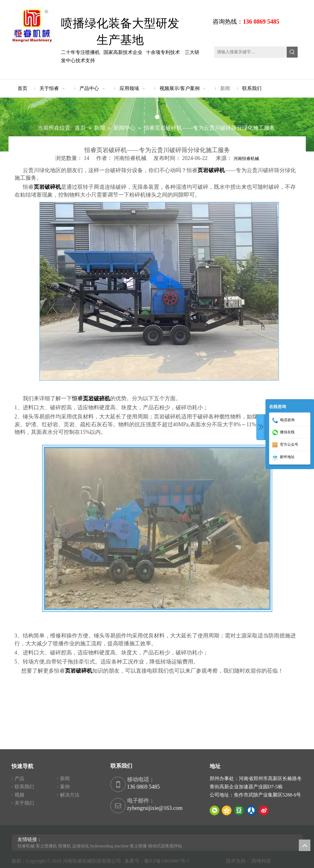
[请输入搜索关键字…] (251, 52)
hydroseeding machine (110, 846)
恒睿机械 (26, 846)
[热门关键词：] (292, 52)
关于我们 (24, 803)
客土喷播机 (46, 846)
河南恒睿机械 (246, 159)
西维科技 (261, 861)
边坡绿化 (81, 846)
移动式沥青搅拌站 (165, 846)
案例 (65, 787)
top (305, 845)
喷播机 (65, 846)
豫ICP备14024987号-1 (168, 861)
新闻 (65, 778)
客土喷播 (138, 846)
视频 (19, 795)
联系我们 (24, 787)
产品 (19, 778)
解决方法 (70, 795)
